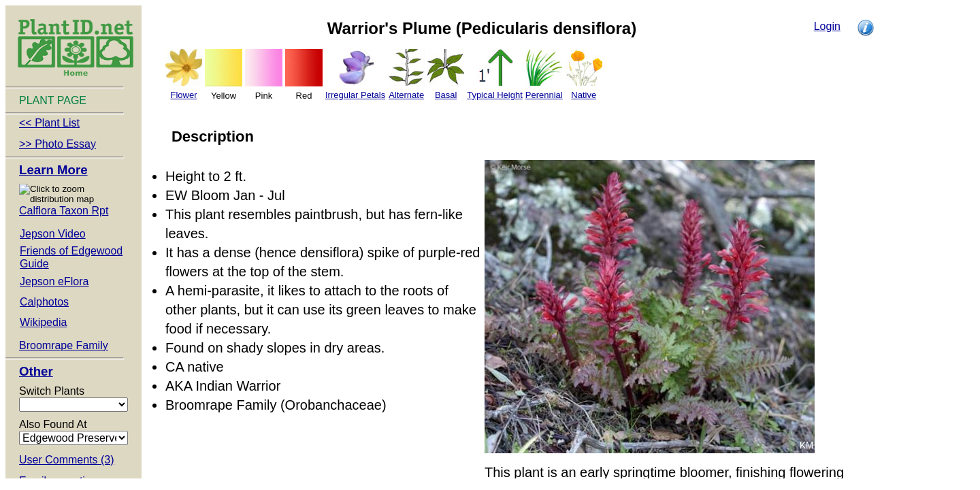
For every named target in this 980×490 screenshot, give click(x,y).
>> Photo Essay (58, 144)
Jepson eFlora (54, 281)
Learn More (53, 170)
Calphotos (44, 302)
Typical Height (495, 95)
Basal (446, 95)
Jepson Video (53, 234)
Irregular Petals (355, 95)
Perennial (544, 95)
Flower (183, 95)
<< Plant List (49, 123)
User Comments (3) (67, 460)
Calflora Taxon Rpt (64, 211)
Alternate (406, 95)
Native (584, 95)
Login (827, 26)
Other (36, 371)
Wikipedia (43, 322)
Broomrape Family (64, 345)
